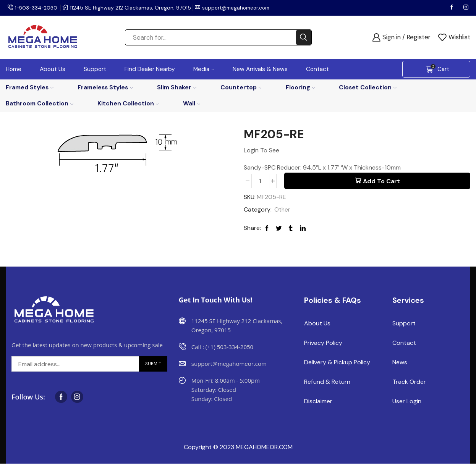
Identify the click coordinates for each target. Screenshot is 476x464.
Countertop (241, 87)
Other (283, 210)
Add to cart (381, 181)
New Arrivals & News (260, 69)
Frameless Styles (105, 87)
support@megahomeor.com (241, 8)
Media (204, 69)
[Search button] (304, 37)
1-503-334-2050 (37, 8)
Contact (317, 69)
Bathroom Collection (40, 103)
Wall (192, 103)
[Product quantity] (260, 181)
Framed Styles (30, 87)
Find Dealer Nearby (150, 69)
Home (14, 69)
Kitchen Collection (128, 103)
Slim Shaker (177, 87)
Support (95, 69)
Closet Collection (368, 87)
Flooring (300, 87)
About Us (53, 69)
